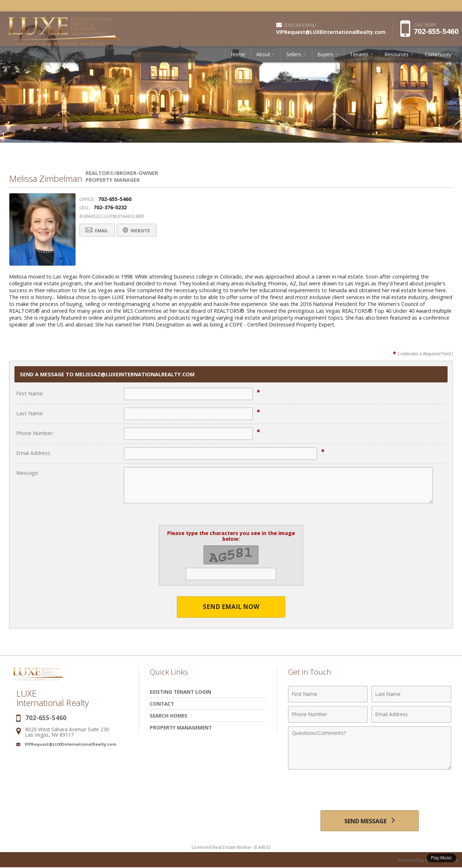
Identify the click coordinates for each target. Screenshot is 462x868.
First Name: (30, 393)
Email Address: (34, 453)
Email (98, 231)
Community (438, 56)
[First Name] (328, 694)
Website (140, 231)
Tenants (359, 56)
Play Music (441, 858)
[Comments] (370, 748)
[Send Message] (369, 821)
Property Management (181, 727)
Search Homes (169, 716)
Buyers (326, 56)
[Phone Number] (328, 714)
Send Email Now (231, 607)
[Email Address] (411, 714)
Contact (162, 704)
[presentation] (370, 791)
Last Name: (30, 413)
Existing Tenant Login (180, 692)
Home (238, 56)
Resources (397, 56)
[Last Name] (411, 694)
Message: (28, 473)
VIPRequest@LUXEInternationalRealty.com (71, 744)
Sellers (294, 56)
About (263, 56)
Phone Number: (35, 433)
